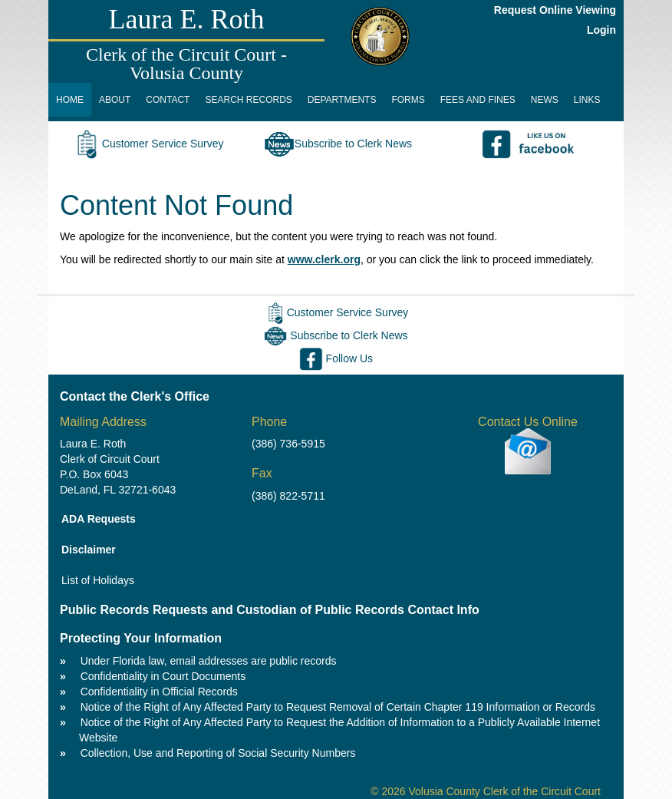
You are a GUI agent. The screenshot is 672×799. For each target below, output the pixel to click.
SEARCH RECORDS (248, 100)
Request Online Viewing (555, 10)
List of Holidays (98, 580)
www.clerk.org (324, 259)
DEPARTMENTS (342, 100)
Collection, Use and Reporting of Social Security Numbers (218, 753)
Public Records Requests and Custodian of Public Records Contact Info (270, 610)
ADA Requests (99, 519)
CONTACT (168, 100)
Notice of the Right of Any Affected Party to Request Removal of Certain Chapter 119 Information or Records (338, 707)
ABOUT (115, 100)
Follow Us (336, 358)
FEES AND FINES (478, 100)
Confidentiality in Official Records (159, 692)
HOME (70, 100)
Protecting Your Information (141, 638)
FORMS (408, 100)
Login (601, 30)
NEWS (545, 100)
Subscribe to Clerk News (338, 144)
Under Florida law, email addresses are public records (209, 661)
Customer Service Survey (148, 144)
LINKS (587, 100)
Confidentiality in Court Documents (163, 676)
